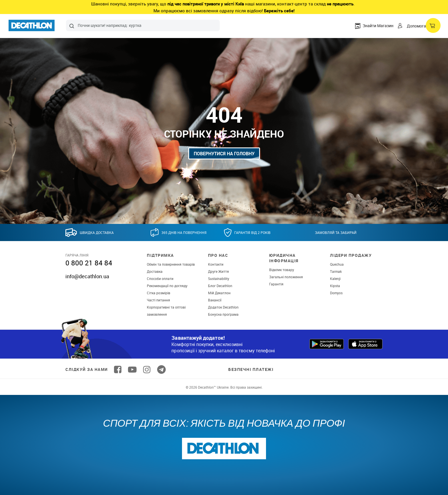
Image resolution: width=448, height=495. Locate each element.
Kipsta (335, 286)
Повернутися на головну (224, 153)
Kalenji (335, 279)
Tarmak (336, 271)
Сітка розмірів (159, 293)
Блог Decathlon (220, 286)
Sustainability (219, 279)
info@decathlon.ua (87, 276)
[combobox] (143, 25)
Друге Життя (218, 271)
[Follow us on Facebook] (118, 369)
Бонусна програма (223, 314)
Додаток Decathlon (223, 307)
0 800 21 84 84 (89, 263)
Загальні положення (286, 277)
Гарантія (276, 284)
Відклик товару (282, 270)
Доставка (155, 271)
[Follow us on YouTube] (132, 369)
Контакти (216, 264)
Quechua (337, 264)
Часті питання (158, 300)
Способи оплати (160, 279)
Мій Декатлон (219, 293)
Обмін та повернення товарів (171, 264)
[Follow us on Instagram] (147, 369)
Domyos (336, 293)
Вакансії (215, 300)
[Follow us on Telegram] (161, 369)
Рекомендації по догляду (167, 286)
